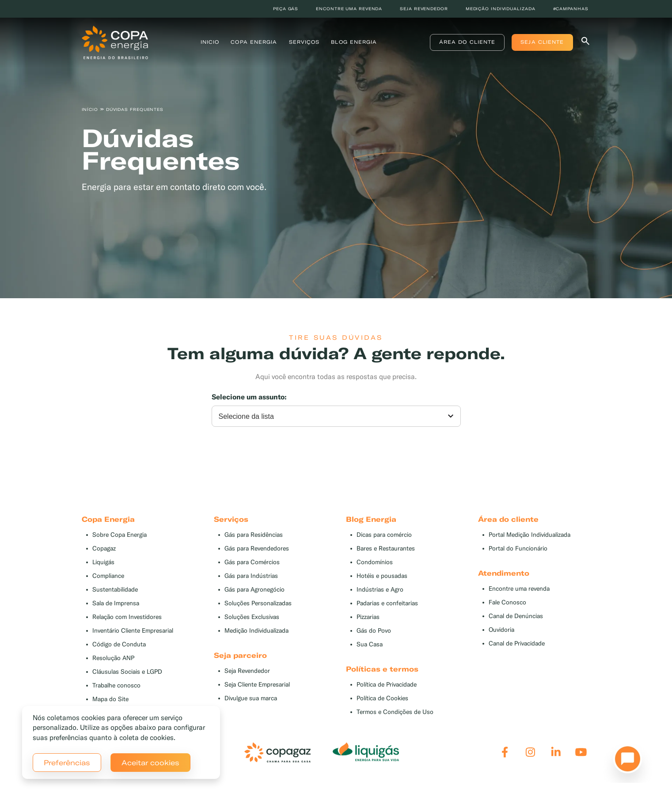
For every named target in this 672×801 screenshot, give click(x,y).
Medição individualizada (501, 9)
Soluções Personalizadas (258, 603)
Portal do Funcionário (518, 549)
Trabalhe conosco (116, 685)
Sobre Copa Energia (120, 535)
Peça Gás (286, 9)
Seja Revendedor (247, 671)
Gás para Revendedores (257, 549)
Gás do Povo (374, 631)
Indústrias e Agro (380, 590)
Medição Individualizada (256, 631)
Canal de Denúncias (516, 616)
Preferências (67, 763)
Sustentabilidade (115, 590)
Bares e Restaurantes (386, 549)
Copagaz (104, 549)
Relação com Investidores (127, 617)
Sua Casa (370, 644)
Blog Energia (354, 42)
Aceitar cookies (150, 763)
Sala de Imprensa (116, 603)
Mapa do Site (110, 699)
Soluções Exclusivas (252, 617)
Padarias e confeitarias (387, 603)
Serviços (304, 42)
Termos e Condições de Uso (395, 712)
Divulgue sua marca (251, 698)
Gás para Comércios (252, 562)
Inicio (210, 42)
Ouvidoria (501, 630)
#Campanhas (571, 9)
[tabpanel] (336, 154)
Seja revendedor (424, 9)
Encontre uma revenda (349, 9)
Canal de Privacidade (517, 643)
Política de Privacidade (387, 685)
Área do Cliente (467, 42)
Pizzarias (368, 617)
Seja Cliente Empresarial (257, 685)
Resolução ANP (113, 658)
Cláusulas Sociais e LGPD (127, 672)
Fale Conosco (507, 602)
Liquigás (103, 562)
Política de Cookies (382, 698)
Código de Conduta (119, 644)
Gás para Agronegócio (254, 590)
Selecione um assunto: (249, 397)
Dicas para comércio (384, 535)
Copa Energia (254, 42)
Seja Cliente (542, 42)
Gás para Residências (254, 535)
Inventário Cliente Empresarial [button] (133, 631)
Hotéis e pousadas (382, 576)
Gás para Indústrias (251, 576)
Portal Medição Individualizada (530, 535)
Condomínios (375, 562)
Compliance (108, 576)
